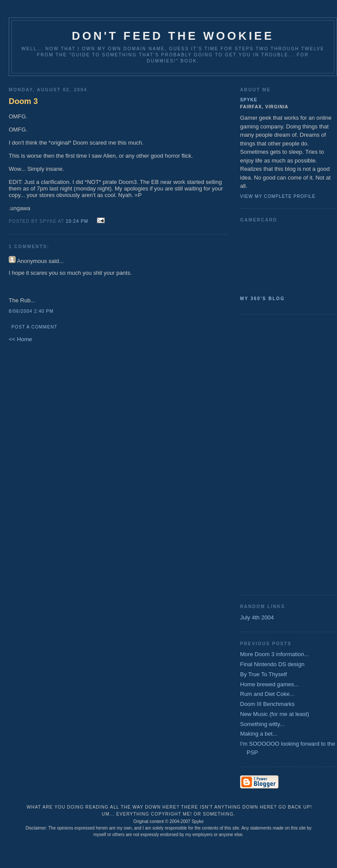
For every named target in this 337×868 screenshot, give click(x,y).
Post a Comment (34, 327)
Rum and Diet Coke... (267, 694)
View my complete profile (278, 196)
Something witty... (262, 724)
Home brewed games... (269, 684)
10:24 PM (77, 221)
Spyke (249, 100)
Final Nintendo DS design (272, 664)
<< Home (20, 339)
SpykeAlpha (285, 257)
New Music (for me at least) (275, 714)
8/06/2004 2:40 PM (31, 311)
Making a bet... (259, 734)
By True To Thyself (263, 674)
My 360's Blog (262, 299)
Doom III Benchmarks (267, 704)
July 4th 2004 (257, 617)
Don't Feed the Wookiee (173, 36)
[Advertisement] (275, 454)
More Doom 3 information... (275, 654)
